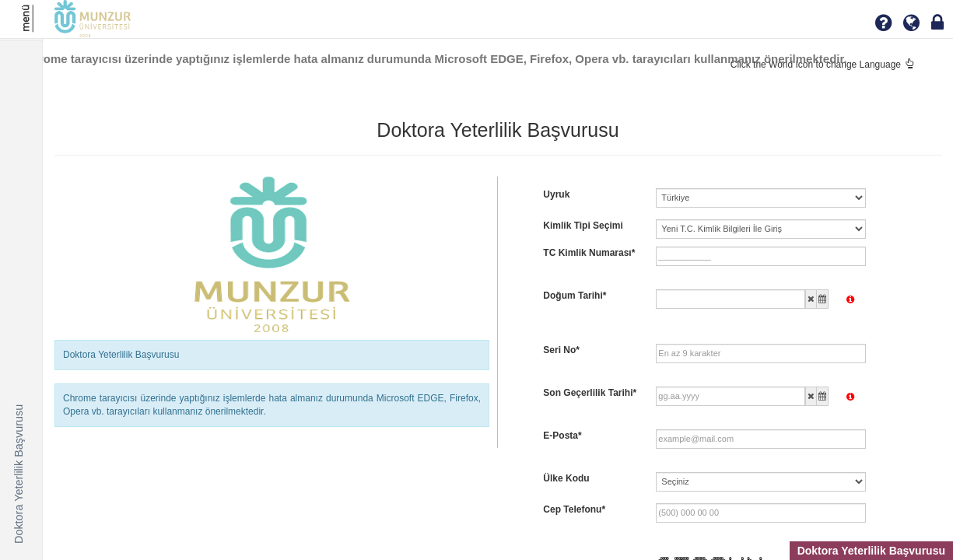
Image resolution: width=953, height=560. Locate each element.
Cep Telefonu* (574, 509)
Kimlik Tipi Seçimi (583, 226)
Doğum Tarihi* (575, 296)
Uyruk (556, 194)
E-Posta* (562, 436)
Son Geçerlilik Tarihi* (590, 393)
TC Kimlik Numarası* (589, 253)
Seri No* (561, 350)
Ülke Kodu (566, 478)
